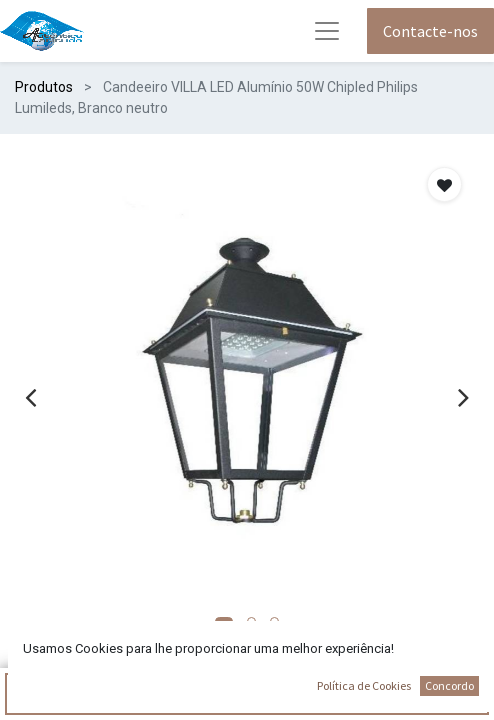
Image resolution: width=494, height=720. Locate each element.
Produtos (44, 87)
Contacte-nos (430, 31)
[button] (444, 184)
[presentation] (30, 397)
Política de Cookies (364, 685)
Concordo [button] (449, 685)
